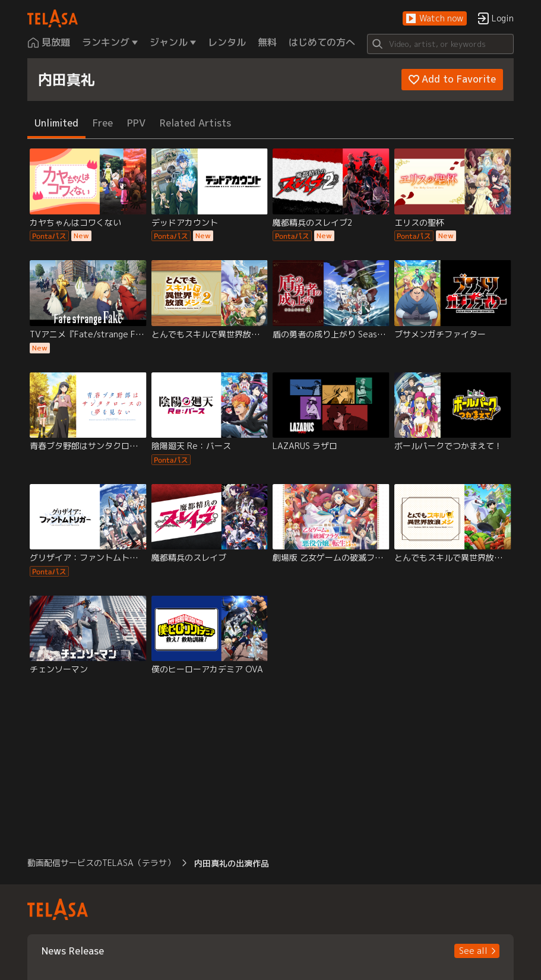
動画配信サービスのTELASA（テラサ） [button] (101, 863)
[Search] (441, 44)
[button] (435, 19)
